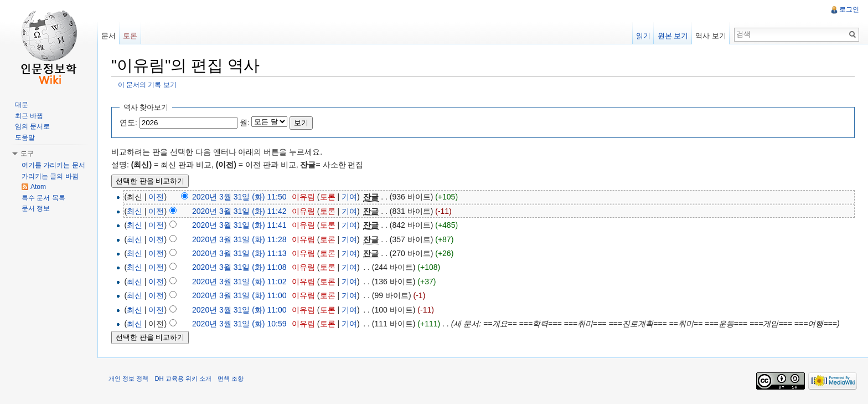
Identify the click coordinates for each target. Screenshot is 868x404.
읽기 (643, 36)
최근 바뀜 (29, 116)
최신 (135, 211)
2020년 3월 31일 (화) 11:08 (239, 267)
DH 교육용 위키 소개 (183, 379)
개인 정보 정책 (128, 379)
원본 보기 (673, 36)
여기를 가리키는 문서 (53, 165)
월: (245, 122)
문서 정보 (36, 208)
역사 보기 (711, 36)
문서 (108, 36)
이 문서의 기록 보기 (147, 85)
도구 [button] (27, 154)
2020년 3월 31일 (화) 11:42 (239, 211)
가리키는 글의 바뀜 (50, 176)
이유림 (303, 197)
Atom (38, 187)
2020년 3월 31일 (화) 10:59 (239, 324)
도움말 (25, 137)
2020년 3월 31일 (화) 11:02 (239, 282)
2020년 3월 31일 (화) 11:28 (239, 239)
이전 (156, 197)
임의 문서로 (32, 126)
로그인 (849, 9)
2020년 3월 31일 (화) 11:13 (239, 253)
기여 (349, 197)
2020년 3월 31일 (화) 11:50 (239, 197)
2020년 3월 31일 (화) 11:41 (239, 225)
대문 (22, 105)
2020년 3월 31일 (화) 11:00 (239, 295)
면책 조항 (231, 379)
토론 (328, 197)
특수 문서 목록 (43, 198)
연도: (128, 122)
